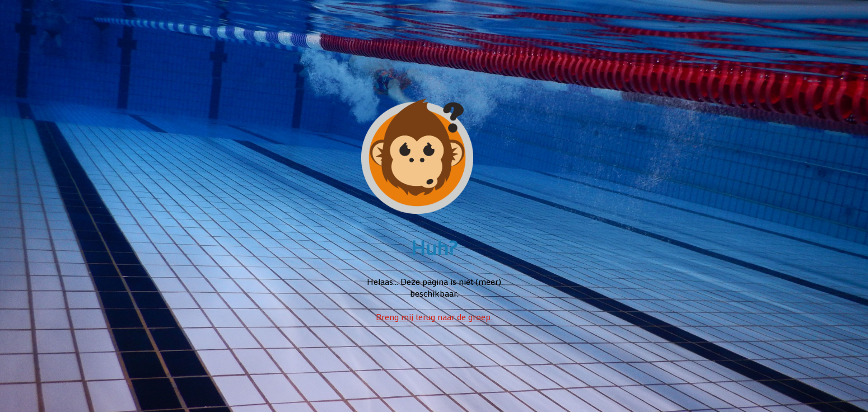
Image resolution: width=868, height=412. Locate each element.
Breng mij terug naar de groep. (434, 317)
